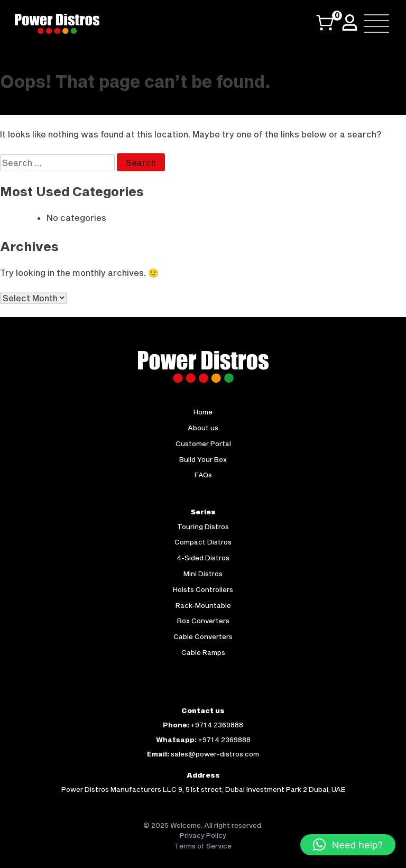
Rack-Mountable (203, 605)
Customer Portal (203, 444)
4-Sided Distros (203, 558)
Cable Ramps (203, 652)
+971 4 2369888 (217, 725)
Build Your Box (203, 459)
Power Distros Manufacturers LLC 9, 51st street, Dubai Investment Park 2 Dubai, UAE (203, 789)
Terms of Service (203, 846)
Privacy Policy (203, 835)
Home (203, 412)
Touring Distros (203, 527)
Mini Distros (203, 574)
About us (203, 428)
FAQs (203, 475)
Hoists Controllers (203, 589)
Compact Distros (203, 542)
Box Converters (203, 621)
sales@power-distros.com (215, 754)
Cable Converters (203, 636)
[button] (348, 845)
